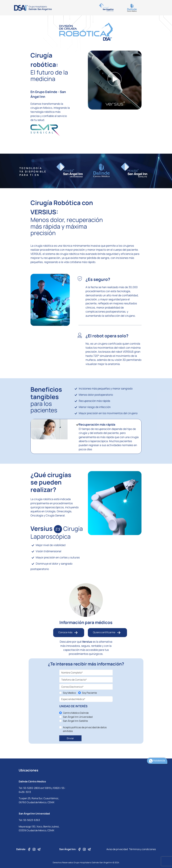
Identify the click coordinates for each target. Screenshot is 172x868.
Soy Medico (69, 693)
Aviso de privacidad (117, 849)
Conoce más (69, 633)
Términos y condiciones (142, 849)
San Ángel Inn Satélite (75, 721)
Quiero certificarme (107, 633)
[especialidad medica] (86, 699)
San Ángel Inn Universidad (78, 717)
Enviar (70, 738)
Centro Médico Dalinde (76, 713)
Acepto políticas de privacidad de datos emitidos (85, 729)
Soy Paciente (89, 693)
